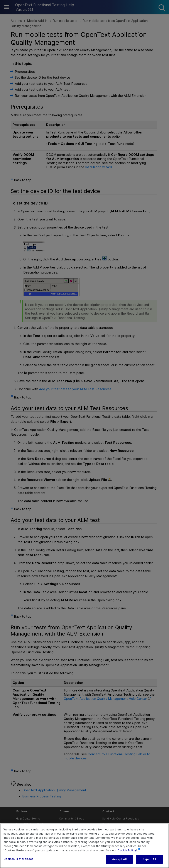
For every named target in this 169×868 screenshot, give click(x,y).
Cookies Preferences (18, 861)
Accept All (119, 862)
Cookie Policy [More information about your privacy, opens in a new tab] (127, 853)
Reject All (149, 862)
